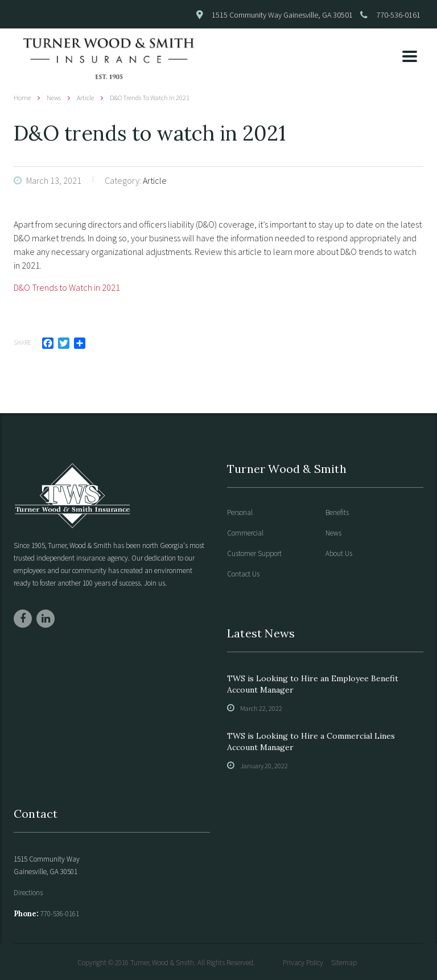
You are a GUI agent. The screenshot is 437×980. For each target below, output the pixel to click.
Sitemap (344, 963)
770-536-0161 (398, 15)
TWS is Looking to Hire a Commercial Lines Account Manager (311, 742)
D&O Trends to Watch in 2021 (67, 287)
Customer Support (254, 554)
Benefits (337, 513)
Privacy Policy (303, 963)
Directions (28, 893)
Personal (240, 513)
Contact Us (243, 574)
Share (22, 343)
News (333, 533)
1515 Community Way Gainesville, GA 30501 (282, 15)
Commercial (245, 533)
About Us (339, 554)
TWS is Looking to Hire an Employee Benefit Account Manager (313, 684)
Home (22, 98)
